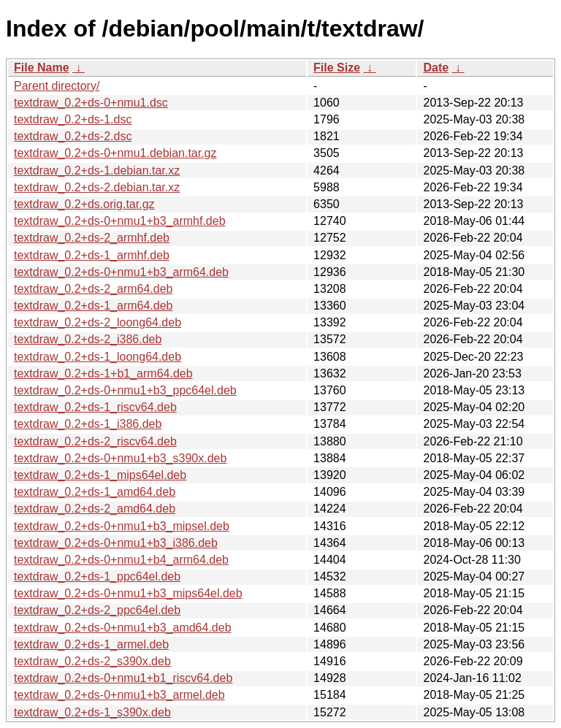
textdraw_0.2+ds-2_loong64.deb (98, 322)
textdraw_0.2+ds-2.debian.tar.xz (97, 187)
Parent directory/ (57, 86)
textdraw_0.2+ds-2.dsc (73, 136)
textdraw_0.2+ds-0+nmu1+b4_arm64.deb (121, 560)
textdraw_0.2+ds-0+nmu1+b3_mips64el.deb (128, 593)
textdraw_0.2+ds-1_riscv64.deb (95, 407)
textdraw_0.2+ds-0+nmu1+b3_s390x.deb (120, 458)
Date (436, 68)
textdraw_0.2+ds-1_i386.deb (88, 424)
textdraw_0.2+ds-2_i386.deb (88, 339)
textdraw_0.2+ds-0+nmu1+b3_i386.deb (116, 543)
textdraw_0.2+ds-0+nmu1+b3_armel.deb (119, 695)
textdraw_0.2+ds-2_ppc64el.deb (97, 610)
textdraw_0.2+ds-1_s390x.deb (92, 712)
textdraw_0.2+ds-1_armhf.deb (92, 255)
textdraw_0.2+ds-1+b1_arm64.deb (103, 373)
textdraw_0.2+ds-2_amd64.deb (95, 509)
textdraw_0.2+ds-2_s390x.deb (92, 661)
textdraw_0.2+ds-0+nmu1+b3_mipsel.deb (122, 526)
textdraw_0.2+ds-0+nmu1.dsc (91, 103)
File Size (337, 68)
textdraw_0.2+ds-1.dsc (73, 119)
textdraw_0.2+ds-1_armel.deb (91, 644)
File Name (42, 68)
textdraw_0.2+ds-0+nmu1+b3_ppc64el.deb (125, 390)
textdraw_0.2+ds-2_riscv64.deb (95, 441)
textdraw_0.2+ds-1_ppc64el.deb (97, 576)
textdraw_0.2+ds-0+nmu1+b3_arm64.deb (121, 272)
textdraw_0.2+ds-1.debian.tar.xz (97, 170)
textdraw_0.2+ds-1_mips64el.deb (100, 475)
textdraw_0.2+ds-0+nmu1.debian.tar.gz (115, 153)
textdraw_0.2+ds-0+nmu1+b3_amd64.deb (123, 628)
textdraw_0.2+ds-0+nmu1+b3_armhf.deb (120, 221)
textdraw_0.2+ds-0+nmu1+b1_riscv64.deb (123, 678)
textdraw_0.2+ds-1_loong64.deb (98, 357)
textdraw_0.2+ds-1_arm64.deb (93, 306)
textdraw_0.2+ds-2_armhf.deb (92, 238)
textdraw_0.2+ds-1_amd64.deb (95, 492)
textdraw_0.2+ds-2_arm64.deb (93, 289)
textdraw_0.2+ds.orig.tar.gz (84, 204)
